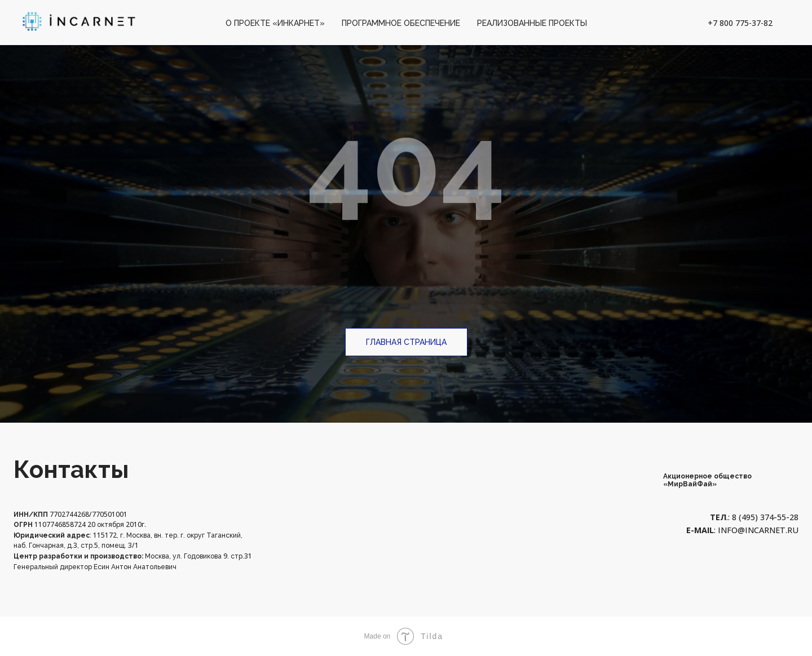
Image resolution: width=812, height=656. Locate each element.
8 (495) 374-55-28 (764, 517)
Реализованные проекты (532, 23)
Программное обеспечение (401, 23)
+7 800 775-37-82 (740, 23)
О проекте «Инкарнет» (275, 23)
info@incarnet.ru (758, 530)
